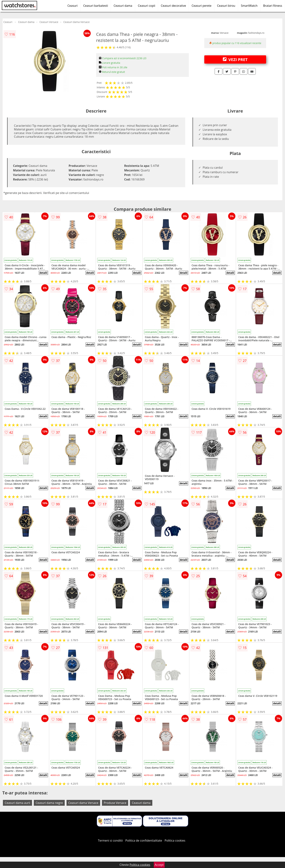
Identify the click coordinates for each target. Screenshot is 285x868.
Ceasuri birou (226, 6)
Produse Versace (115, 803)
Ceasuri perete (201, 6)
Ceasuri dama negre (49, 803)
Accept (159, 865)
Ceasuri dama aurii (17, 803)
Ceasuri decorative (173, 6)
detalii (43, 273)
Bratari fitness (273, 6)
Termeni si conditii (110, 840)
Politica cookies (175, 840)
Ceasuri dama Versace (77, 22)
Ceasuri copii (147, 6)
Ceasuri (73, 6)
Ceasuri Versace (49, 22)
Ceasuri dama (123, 6)
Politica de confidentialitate (144, 840)
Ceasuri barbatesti (96, 6)
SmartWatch (249, 6)
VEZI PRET (235, 59)
